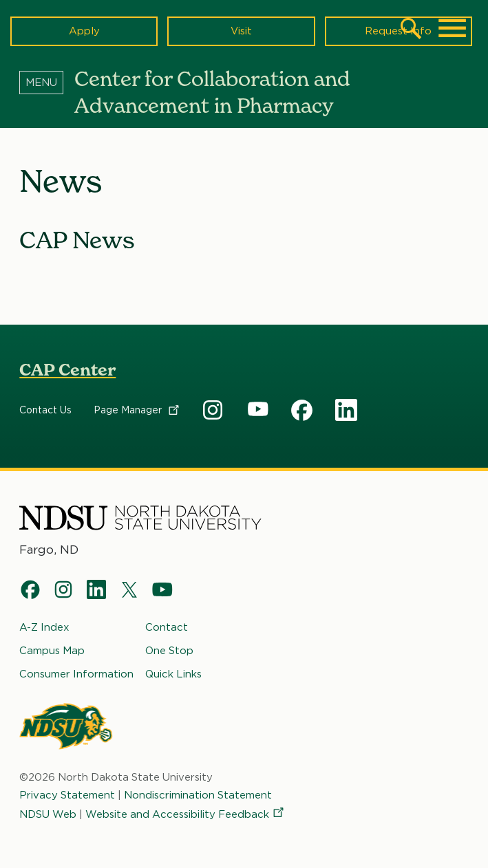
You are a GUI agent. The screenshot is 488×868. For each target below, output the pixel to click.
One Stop (169, 651)
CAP (214, 411)
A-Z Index (44, 627)
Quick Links (173, 674)
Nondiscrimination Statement (198, 795)
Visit (241, 31)
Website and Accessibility (185, 814)
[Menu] (47, 82)
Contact (167, 627)
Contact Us (45, 411)
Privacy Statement (67, 795)
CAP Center (67, 370)
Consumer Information (76, 674)
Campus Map (52, 651)
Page (137, 411)
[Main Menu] (452, 28)
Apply (84, 31)
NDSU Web (48, 814)
